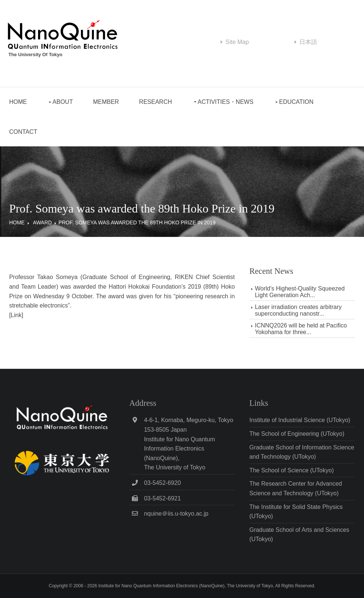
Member (106, 102)
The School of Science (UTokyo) (292, 470)
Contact (23, 132)
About (63, 102)
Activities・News (226, 102)
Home (18, 102)
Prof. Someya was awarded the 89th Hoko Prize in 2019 (137, 222)
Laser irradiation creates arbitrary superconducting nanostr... (298, 310)
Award (42, 222)
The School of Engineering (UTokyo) (297, 434)
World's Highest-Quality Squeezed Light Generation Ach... (300, 292)
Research (155, 102)
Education (296, 102)
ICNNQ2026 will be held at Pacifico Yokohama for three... (301, 329)
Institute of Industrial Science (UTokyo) (300, 420)
